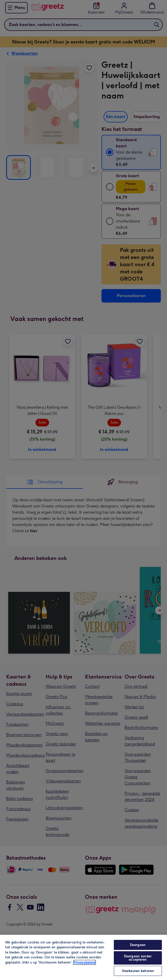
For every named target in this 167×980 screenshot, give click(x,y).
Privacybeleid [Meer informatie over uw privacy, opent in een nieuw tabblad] (85, 962)
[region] (83, 957)
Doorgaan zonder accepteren (138, 958)
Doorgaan (138, 945)
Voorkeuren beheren (138, 971)
